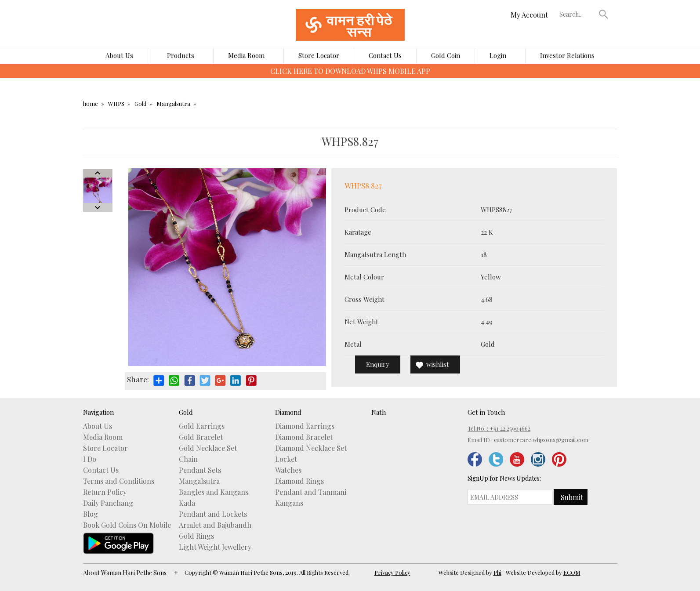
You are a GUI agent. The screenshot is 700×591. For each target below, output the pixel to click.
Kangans (289, 503)
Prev (98, 173)
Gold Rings (196, 536)
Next (98, 207)
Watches (288, 470)
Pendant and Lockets (213, 514)
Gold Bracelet (201, 437)
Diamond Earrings (305, 426)
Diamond (288, 412)
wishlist (438, 364)
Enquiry (378, 364)
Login (498, 55)
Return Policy (105, 492)
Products (181, 55)
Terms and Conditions (119, 481)
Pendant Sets (200, 470)
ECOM (572, 572)
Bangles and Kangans (214, 492)
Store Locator (319, 55)
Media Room (246, 55)
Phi (497, 572)
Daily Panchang (108, 503)
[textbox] (577, 14)
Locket (286, 459)
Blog (91, 514)
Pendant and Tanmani (311, 492)
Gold (140, 103)
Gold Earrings (202, 426)
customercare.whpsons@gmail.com (541, 440)
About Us (119, 55)
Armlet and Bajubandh (215, 525)
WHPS (116, 103)
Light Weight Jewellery (215, 547)
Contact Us (385, 55)
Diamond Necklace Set (311, 448)
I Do (90, 459)
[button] (603, 14)
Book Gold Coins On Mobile (127, 525)
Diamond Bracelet (304, 437)
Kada (187, 503)
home (91, 103)
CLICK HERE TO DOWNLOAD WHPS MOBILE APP (350, 71)
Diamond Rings (299, 481)
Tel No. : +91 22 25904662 (499, 428)
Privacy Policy (392, 572)
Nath (379, 412)
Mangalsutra (173, 103)
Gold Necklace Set (208, 448)
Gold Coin (446, 55)
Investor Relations (567, 55)
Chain (188, 459)
